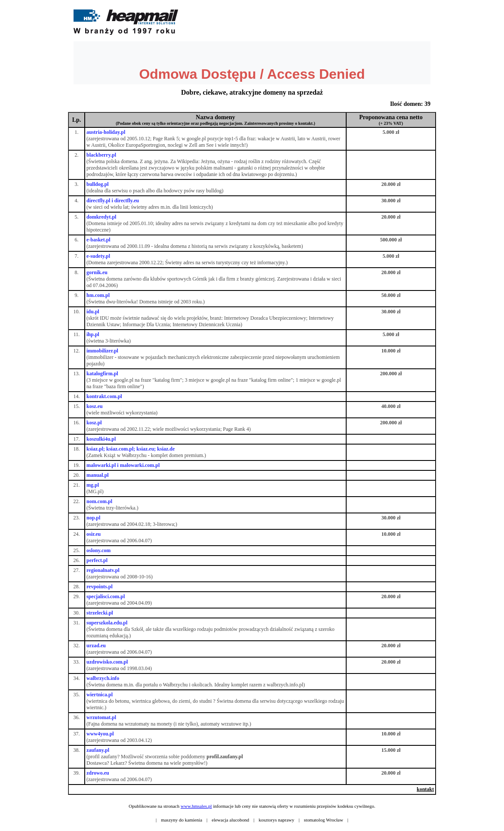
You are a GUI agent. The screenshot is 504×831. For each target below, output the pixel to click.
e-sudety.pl (98, 256)
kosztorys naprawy (277, 820)
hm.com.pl (98, 295)
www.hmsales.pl (196, 806)
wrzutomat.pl (101, 717)
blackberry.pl (101, 155)
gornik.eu (97, 272)
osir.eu (94, 534)
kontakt (425, 789)
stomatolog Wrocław (324, 820)
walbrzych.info (103, 678)
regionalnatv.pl (103, 570)
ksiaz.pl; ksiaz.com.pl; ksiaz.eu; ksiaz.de (131, 449)
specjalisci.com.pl (106, 596)
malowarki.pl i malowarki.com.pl (123, 465)
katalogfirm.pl (102, 374)
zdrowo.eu (98, 773)
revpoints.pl (100, 587)
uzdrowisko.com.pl (107, 662)
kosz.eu (95, 406)
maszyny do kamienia (181, 820)
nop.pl (93, 518)
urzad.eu (96, 646)
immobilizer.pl (102, 351)
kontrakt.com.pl (104, 396)
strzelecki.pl (100, 613)
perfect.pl (97, 560)
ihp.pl (93, 334)
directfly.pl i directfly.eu (113, 201)
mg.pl (93, 485)
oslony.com (98, 550)
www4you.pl (100, 734)
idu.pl (93, 312)
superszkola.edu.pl (107, 623)
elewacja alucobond (230, 820)
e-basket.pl (98, 240)
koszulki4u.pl (101, 439)
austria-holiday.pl (106, 132)
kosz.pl (94, 423)
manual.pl (98, 475)
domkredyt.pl (101, 217)
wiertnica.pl (100, 695)
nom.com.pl (99, 501)
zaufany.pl (98, 750)
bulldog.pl (98, 184)
